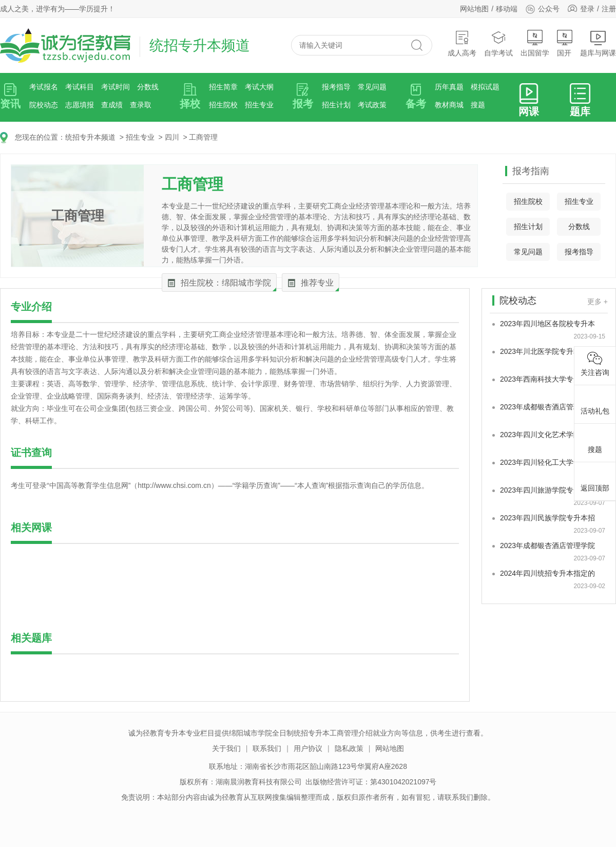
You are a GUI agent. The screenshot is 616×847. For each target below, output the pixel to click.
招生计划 (336, 105)
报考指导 (336, 87)
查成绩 (112, 105)
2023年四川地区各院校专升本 (547, 324)
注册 (609, 9)
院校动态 (44, 105)
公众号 (542, 9)
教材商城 (449, 105)
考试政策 (372, 105)
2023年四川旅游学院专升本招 (547, 490)
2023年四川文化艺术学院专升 (547, 435)
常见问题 (372, 87)
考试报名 (44, 87)
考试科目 (80, 87)
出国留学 (535, 43)
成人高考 (462, 43)
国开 (565, 43)
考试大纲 (259, 87)
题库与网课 (598, 43)
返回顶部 (595, 480)
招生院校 (223, 105)
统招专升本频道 (90, 137)
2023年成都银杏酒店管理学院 (547, 407)
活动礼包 (595, 403)
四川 (172, 137)
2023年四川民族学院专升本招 (547, 518)
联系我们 (267, 748)
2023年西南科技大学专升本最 (547, 379)
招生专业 (259, 105)
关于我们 (226, 748)
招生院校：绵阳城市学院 (226, 283)
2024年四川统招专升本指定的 (547, 573)
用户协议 (308, 748)
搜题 (478, 105)
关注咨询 (595, 364)
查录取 (141, 105)
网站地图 (474, 9)
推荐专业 (317, 283)
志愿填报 (80, 105)
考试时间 (115, 87)
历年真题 (449, 87)
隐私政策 (349, 748)
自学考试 (498, 43)
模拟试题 (485, 87)
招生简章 (223, 87)
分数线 (148, 87)
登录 (587, 9)
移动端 (507, 9)
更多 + (598, 302)
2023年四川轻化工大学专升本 (547, 462)
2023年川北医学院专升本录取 (547, 351)
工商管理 (203, 137)
